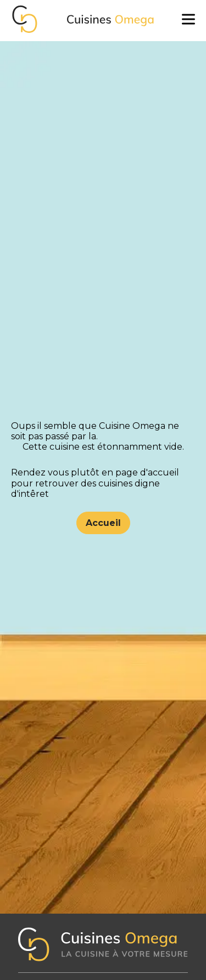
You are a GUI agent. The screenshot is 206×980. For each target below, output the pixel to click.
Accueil (103, 523)
